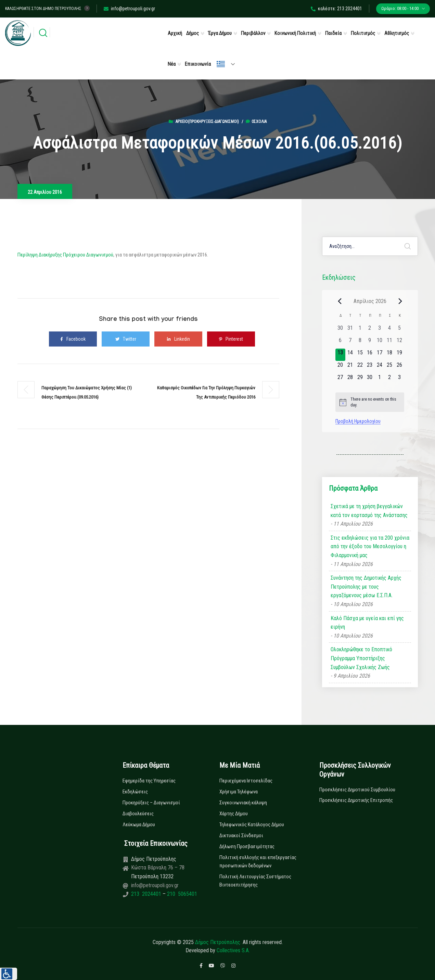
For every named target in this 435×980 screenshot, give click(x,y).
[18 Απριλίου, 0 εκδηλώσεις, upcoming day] (390, 355)
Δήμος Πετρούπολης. (218, 942)
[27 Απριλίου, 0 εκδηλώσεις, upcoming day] (340, 379)
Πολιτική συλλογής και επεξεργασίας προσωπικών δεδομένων (258, 862)
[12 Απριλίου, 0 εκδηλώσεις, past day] (399, 342)
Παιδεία (333, 33)
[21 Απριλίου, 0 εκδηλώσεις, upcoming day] (350, 367)
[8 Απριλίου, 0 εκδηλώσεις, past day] (360, 342)
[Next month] (400, 301)
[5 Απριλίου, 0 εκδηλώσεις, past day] (399, 330)
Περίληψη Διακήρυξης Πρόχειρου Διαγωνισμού (65, 255)
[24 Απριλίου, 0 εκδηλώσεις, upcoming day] (380, 367)
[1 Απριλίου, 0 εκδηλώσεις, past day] (360, 330)
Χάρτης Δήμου (234, 814)
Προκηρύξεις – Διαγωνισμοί (151, 803)
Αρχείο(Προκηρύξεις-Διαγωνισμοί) (207, 122)
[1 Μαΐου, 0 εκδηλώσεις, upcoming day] (380, 379)
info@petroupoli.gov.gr (129, 9)
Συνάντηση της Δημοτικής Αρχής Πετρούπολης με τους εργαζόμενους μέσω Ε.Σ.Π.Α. (366, 587)
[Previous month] (340, 301)
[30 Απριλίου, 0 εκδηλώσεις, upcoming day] (370, 379)
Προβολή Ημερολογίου (358, 421)
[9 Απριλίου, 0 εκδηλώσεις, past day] (370, 342)
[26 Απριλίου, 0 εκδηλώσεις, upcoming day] (399, 367)
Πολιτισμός (363, 33)
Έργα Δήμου (220, 33)
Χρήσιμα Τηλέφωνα (239, 792)
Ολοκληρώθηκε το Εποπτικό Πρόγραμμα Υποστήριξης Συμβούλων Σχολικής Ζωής (361, 658)
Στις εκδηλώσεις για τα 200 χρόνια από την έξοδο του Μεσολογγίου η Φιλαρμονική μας (370, 546)
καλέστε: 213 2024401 (336, 9)
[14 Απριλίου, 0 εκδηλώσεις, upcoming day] (350, 355)
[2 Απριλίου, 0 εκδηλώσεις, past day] (370, 330)
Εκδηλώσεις (135, 792)
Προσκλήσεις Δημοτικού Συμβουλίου (357, 790)
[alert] (370, 402)
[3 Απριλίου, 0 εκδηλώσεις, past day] (380, 330)
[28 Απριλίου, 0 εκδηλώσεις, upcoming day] (350, 379)
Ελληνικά (221, 64)
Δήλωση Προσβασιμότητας (247, 846)
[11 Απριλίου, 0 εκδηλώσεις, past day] (390, 342)
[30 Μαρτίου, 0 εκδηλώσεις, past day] (340, 330)
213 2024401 (147, 894)
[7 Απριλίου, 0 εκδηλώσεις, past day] (350, 342)
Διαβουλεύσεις (138, 814)
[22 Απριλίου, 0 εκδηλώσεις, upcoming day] (360, 367)
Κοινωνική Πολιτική (295, 33)
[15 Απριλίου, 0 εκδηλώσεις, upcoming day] (360, 355)
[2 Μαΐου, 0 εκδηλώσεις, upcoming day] (390, 379)
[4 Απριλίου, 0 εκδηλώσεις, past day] (390, 330)
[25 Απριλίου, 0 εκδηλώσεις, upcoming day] (390, 367)
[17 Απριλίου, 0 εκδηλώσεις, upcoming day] (380, 355)
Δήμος (193, 33)
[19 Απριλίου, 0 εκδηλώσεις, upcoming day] (399, 355)
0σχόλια (256, 122)
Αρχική (175, 33)
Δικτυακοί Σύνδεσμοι (241, 835)
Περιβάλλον (253, 33)
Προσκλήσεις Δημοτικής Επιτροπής (356, 800)
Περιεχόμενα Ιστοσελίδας (246, 781)
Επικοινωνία (198, 64)
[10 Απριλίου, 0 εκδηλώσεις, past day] (380, 342)
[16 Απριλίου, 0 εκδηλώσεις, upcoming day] (370, 355)
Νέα (172, 64)
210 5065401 (181, 894)
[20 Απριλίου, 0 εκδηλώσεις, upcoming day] (340, 367)
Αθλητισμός (397, 33)
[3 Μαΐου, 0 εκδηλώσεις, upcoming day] (399, 379)
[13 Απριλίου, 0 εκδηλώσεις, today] (340, 355)
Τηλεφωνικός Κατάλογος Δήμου (252, 825)
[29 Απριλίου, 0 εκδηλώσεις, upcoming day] (360, 379)
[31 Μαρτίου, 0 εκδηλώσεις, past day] (350, 330)
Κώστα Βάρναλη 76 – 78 (158, 868)
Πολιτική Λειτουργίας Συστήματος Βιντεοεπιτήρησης (255, 881)
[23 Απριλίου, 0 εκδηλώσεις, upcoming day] (370, 367)
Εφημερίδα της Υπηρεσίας (149, 781)
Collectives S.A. (233, 950)
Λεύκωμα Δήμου (139, 825)
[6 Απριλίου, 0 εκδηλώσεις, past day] (340, 342)
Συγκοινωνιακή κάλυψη (243, 803)
